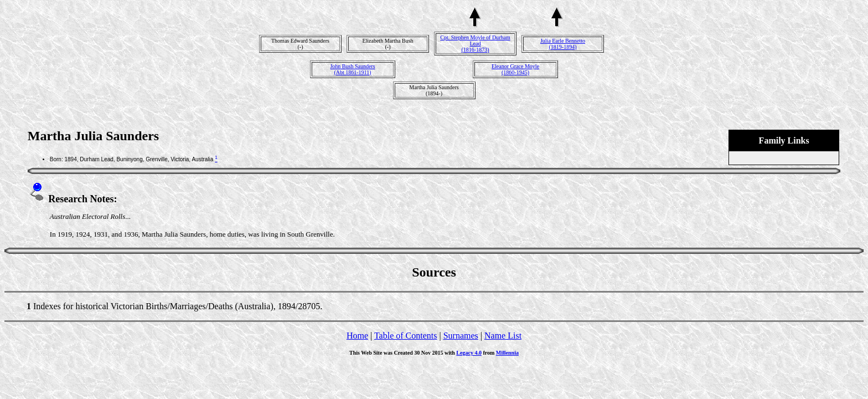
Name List (503, 336)
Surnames (461, 336)
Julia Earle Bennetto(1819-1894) (563, 44)
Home (357, 336)
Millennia (507, 353)
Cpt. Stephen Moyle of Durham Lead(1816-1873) (475, 44)
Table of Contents (406, 336)
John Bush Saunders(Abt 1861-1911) (352, 69)
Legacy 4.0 (469, 353)
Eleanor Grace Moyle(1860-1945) (515, 69)
